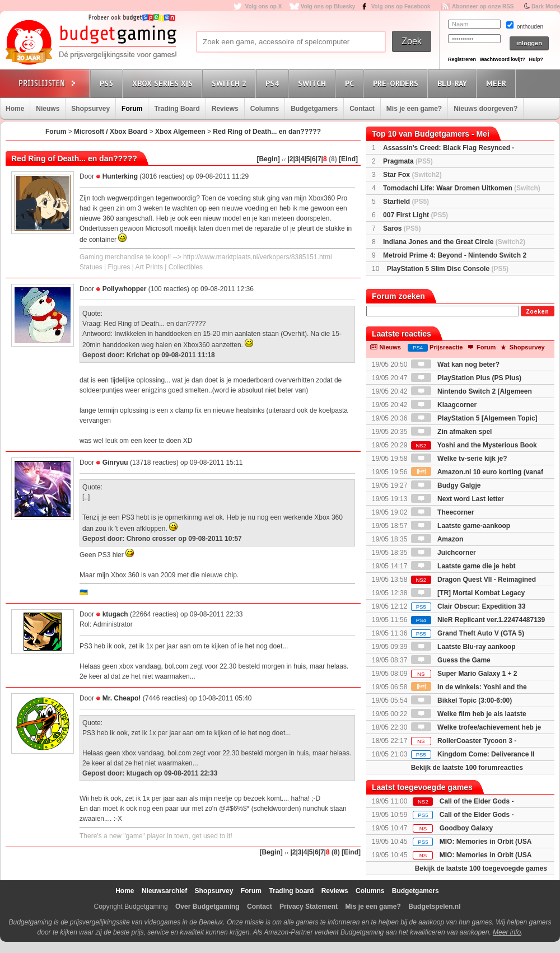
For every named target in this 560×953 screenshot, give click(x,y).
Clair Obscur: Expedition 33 (468, 606)
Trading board (291, 891)
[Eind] (348, 159)
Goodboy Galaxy (466, 828)
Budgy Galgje (446, 485)
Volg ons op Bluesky (328, 6)
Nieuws (48, 109)
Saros (402, 228)
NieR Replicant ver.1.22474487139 (478, 620)
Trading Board (177, 109)
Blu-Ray (454, 83)
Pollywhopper (125, 289)
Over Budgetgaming (207, 907)
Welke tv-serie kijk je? (459, 459)
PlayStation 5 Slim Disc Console (448, 269)
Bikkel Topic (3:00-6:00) (462, 700)
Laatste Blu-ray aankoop (463, 647)
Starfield (406, 202)
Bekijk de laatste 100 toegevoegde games (481, 868)
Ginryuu (115, 463)
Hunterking (120, 176)
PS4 (274, 83)
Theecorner (443, 512)
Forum (132, 109)
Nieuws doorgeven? (486, 109)
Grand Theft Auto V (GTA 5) (468, 633)
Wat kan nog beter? (455, 365)
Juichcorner (444, 553)
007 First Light (416, 215)
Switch (314, 83)
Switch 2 (231, 83)
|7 (319, 159)
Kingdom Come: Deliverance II (473, 754)
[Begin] (268, 159)
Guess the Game (451, 660)
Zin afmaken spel (452, 432)
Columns (265, 109)
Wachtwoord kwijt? (502, 59)
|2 (290, 159)
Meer (498, 83)
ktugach (115, 614)
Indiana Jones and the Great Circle (454, 242)
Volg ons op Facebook (401, 6)
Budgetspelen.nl (434, 907)
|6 (313, 159)
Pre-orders (397, 83)
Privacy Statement (309, 907)
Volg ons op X (263, 6)
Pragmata (408, 161)
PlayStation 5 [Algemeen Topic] (474, 418)
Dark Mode (546, 6)
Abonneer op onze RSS (483, 6)
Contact (362, 109)
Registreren (462, 59)
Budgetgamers (314, 109)
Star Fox (412, 175)
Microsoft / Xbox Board (111, 132)
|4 (301, 159)
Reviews (225, 109)
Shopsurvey (90, 109)
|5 (307, 159)
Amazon (437, 539)
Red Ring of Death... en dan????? (267, 132)
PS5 (108, 83)
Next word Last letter (458, 499)
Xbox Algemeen (180, 132)
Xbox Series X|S (164, 83)
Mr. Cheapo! (122, 698)
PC (351, 83)
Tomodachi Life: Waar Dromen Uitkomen (462, 188)
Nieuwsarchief (164, 891)
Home (15, 109)
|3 (296, 159)
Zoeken (537, 312)
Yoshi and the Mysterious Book (474, 445)
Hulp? (536, 59)
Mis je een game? (414, 109)
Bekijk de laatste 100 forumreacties (467, 768)
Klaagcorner (444, 405)
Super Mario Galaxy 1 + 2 (464, 674)
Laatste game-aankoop (461, 526)
